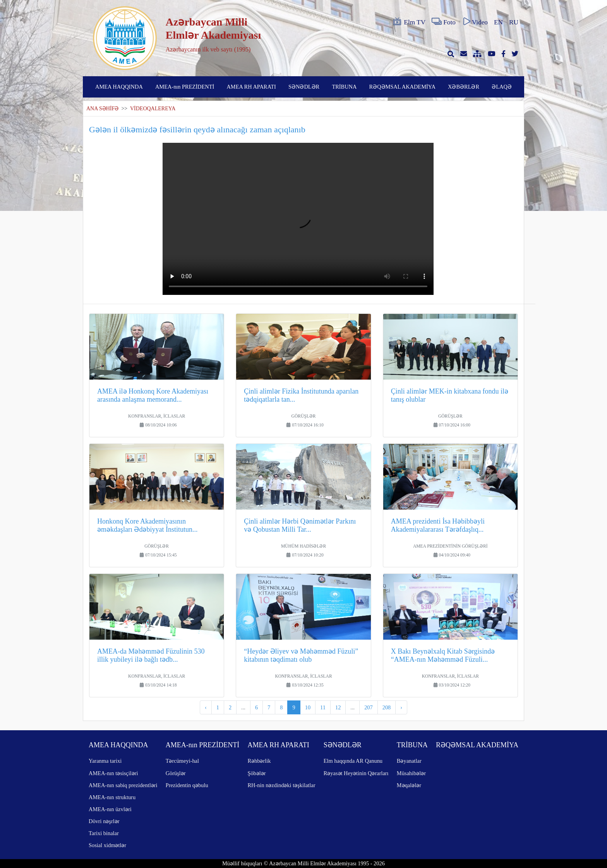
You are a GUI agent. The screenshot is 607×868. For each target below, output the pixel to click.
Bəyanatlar (409, 761)
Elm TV (409, 22)
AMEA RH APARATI (251, 87)
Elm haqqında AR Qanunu (353, 761)
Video (475, 22)
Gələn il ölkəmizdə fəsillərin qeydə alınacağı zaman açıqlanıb (197, 129)
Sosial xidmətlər (107, 845)
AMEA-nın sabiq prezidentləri (123, 785)
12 (338, 707)
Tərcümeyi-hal (182, 761)
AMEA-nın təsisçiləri (113, 773)
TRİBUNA (344, 87)
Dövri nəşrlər (104, 821)
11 (323, 707)
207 (369, 707)
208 (387, 707)
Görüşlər (176, 773)
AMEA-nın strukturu (112, 797)
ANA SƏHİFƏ (102, 109)
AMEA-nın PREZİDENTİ (185, 87)
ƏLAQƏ (502, 87)
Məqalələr (409, 785)
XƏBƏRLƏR (464, 87)
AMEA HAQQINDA (119, 87)
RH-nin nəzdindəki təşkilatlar (281, 785)
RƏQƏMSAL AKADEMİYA (402, 87)
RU (514, 22)
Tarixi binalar (104, 833)
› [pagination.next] (401, 707)
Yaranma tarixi (105, 761)
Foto (444, 22)
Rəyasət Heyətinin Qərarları (356, 773)
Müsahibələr (411, 773)
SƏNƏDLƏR (304, 87)
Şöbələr (256, 773)
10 (308, 707)
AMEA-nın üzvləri (110, 809)
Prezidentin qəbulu (187, 785)
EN (498, 22)
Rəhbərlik (259, 761)
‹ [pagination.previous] (206, 707)
